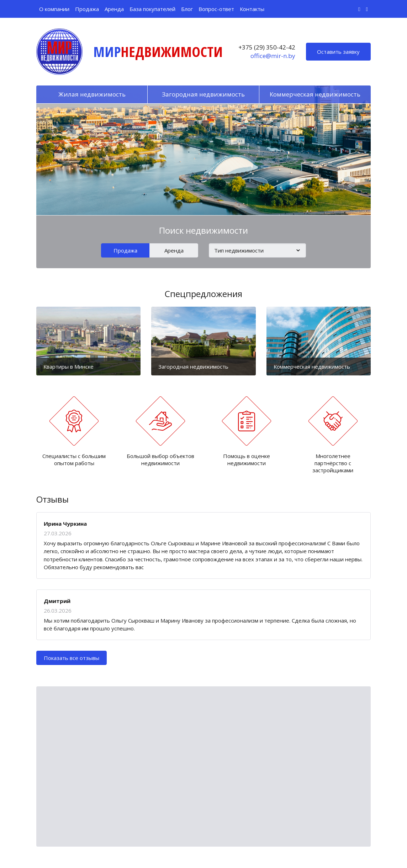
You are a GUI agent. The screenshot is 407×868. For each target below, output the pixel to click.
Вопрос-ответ (216, 9)
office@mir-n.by (273, 56)
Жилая (92, 94)
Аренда (114, 9)
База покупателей (152, 9)
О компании (54, 9)
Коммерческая (315, 94)
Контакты (252, 9)
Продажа (87, 9)
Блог (187, 9)
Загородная (203, 94)
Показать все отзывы (72, 658)
